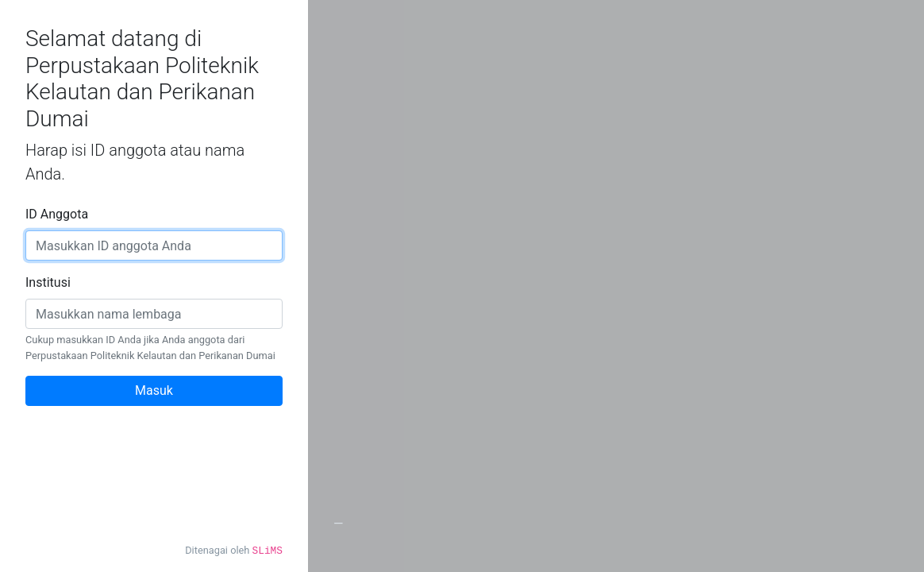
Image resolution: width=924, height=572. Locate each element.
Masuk (154, 390)
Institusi (48, 282)
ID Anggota (57, 214)
